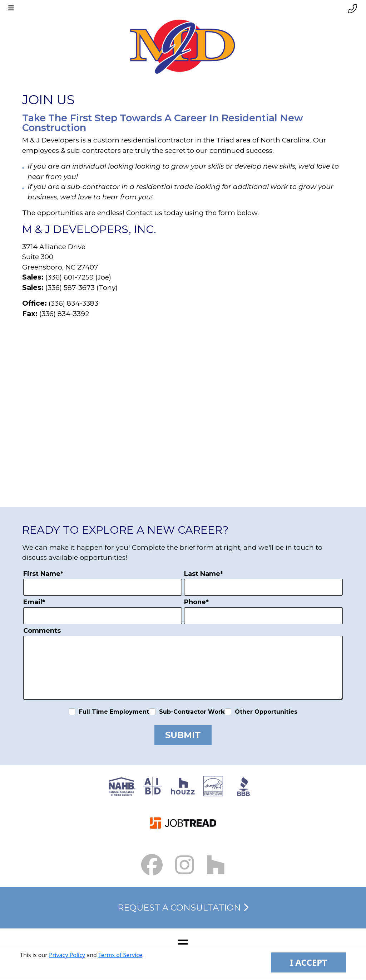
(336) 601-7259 (70, 277)
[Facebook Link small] (152, 865)
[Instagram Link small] (185, 865)
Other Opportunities (266, 712)
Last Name (204, 574)
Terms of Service (120, 955)
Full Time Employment (114, 712)
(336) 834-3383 (73, 303)
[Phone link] (352, 9)
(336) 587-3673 (70, 288)
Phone (196, 602)
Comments (42, 631)
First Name (43, 574)
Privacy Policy (67, 955)
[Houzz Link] (216, 865)
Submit (183, 735)
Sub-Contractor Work (192, 712)
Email (34, 602)
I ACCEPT (308, 962)
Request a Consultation (183, 908)
